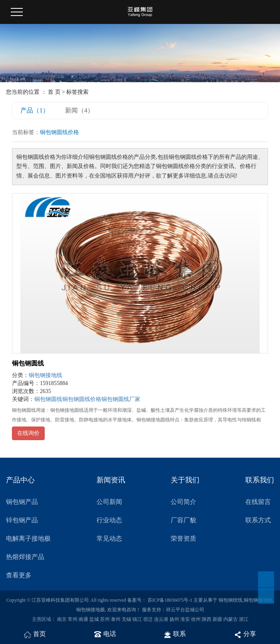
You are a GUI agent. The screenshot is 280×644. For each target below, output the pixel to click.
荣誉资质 (183, 538)
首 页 (54, 92)
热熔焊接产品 (25, 557)
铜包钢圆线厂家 (121, 399)
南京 (62, 619)
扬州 (174, 619)
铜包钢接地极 (91, 610)
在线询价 (28, 433)
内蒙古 (231, 619)
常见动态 (109, 538)
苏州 (105, 619)
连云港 (161, 619)
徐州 (196, 619)
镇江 (137, 619)
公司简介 (183, 502)
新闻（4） (79, 110)
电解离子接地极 (28, 538)
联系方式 (258, 520)
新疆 (217, 619)
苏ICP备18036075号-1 (170, 600)
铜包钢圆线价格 (82, 399)
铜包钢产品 (22, 502)
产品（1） (35, 110)
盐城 (94, 619)
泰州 (116, 619)
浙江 (244, 619)
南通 (83, 619)
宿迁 (148, 619)
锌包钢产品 (22, 520)
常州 (73, 619)
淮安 (185, 619)
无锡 (126, 619)
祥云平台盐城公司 (185, 610)
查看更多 (19, 575)
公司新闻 (109, 502)
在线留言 (258, 502)
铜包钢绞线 (231, 600)
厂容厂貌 (183, 520)
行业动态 (109, 520)
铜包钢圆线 (28, 363)
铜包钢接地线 (45, 375)
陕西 (207, 619)
